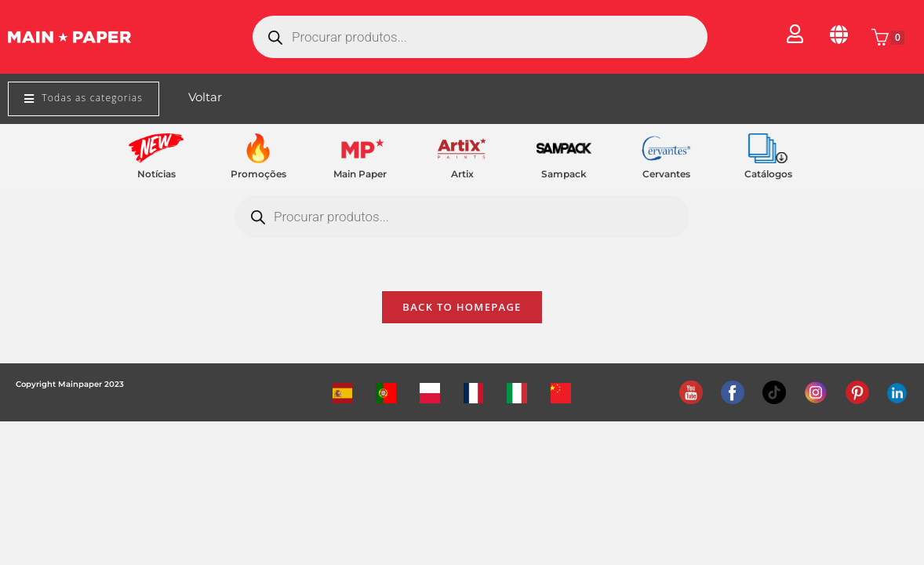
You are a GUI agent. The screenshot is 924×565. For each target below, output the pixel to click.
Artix (462, 174)
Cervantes (666, 174)
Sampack (564, 174)
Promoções (258, 174)
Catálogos (768, 174)
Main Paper (360, 174)
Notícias (156, 174)
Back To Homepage (462, 309)
